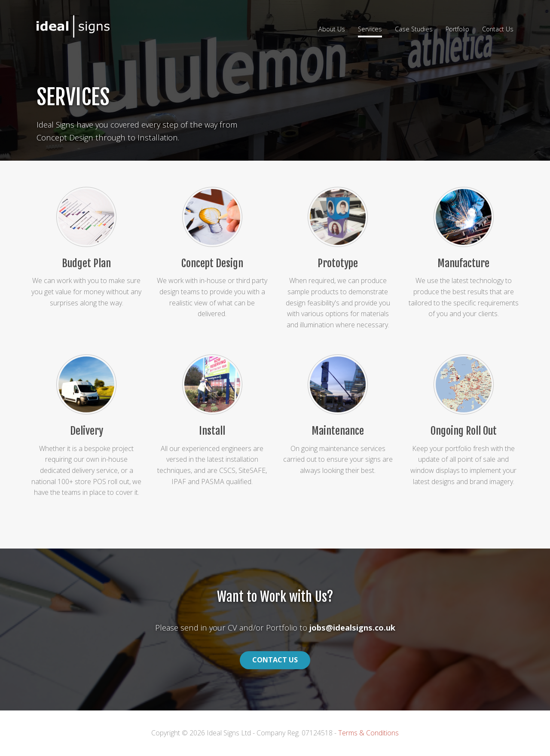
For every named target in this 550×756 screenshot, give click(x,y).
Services (370, 29)
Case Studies (414, 29)
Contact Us (498, 29)
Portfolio (457, 29)
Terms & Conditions (368, 733)
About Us (332, 29)
